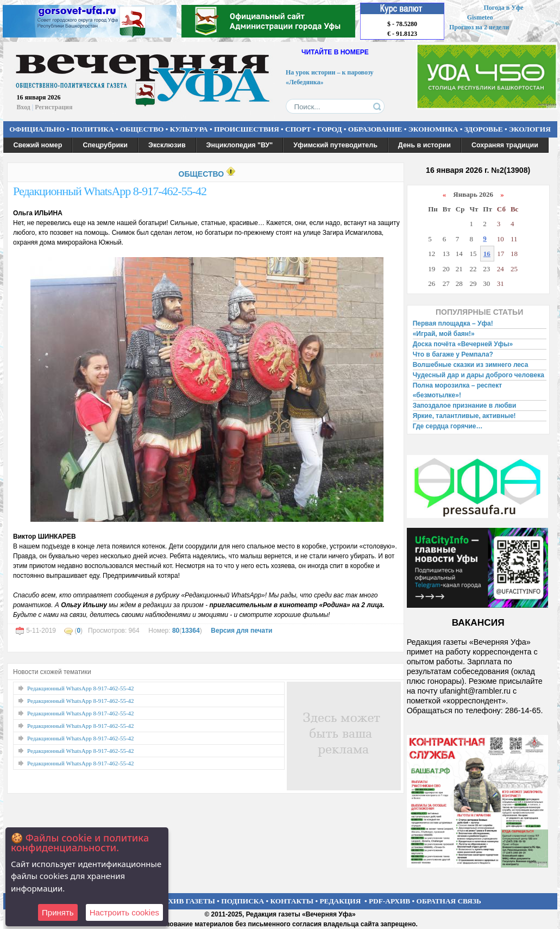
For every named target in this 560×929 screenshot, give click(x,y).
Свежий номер (38, 145)
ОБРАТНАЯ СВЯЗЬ (449, 901)
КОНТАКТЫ (292, 901)
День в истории (424, 145)
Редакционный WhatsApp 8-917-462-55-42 (110, 191)
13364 (190, 631)
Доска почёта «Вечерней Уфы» (463, 344)
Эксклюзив (167, 145)
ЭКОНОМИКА (433, 129)
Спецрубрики (105, 145)
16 (487, 254)
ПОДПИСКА (243, 901)
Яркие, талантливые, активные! (464, 416)
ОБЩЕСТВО (142, 129)
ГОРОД (329, 129)
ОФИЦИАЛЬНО (37, 129)
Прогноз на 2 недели (479, 27)
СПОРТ (298, 129)
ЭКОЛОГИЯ (530, 129)
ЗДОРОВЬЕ (484, 129)
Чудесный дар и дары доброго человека (479, 375)
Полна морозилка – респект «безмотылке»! (457, 390)
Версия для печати (241, 631)
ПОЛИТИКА (93, 129)
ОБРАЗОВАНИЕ (375, 129)
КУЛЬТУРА (189, 129)
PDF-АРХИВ (389, 901)
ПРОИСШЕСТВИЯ (247, 129)
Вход (24, 107)
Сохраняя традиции (505, 145)
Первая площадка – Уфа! (453, 323)
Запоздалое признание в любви (465, 406)
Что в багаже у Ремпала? (453, 354)
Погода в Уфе (503, 8)
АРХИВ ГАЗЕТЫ (187, 901)
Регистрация (54, 107)
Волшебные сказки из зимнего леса (471, 365)
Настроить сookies (124, 912)
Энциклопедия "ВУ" (240, 145)
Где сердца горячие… (448, 426)
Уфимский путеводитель (335, 145)
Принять (58, 912)
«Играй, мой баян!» (444, 334)
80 (176, 631)
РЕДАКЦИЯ (340, 901)
